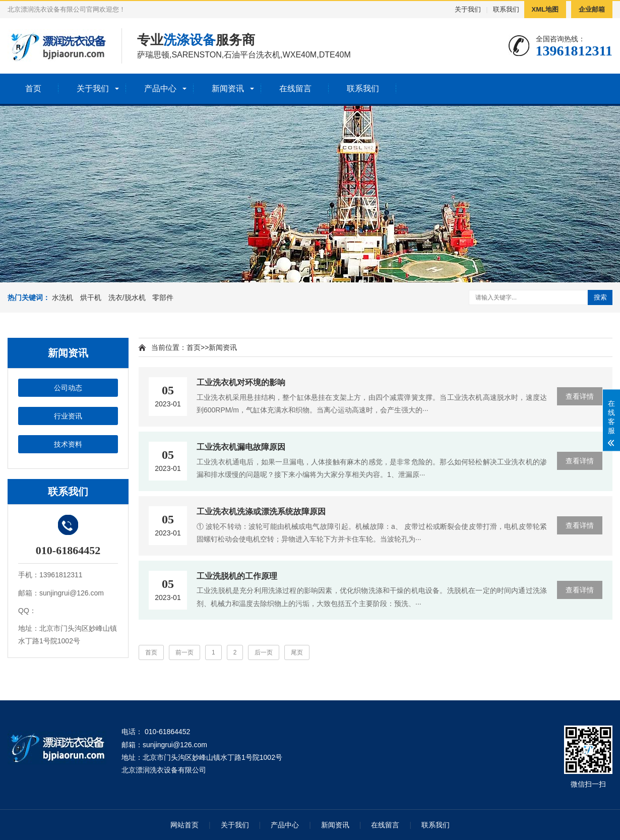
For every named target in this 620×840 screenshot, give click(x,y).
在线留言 (295, 88)
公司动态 (68, 388)
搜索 (600, 297)
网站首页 (184, 825)
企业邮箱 (592, 9)
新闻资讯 (228, 88)
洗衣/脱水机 (127, 297)
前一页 (184, 652)
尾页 (297, 652)
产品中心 (160, 88)
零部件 (163, 297)
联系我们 (506, 9)
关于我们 (468, 9)
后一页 (264, 652)
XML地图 (545, 9)
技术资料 (68, 444)
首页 (33, 88)
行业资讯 (68, 416)
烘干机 (91, 297)
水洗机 (63, 297)
